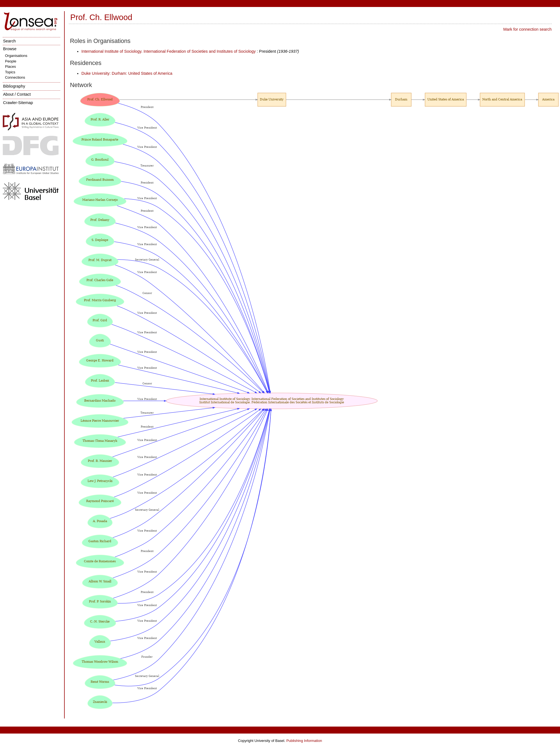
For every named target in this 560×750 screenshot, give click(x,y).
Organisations (16, 56)
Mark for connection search (527, 29)
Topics (10, 72)
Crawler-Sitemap (18, 103)
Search (9, 41)
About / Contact (17, 94)
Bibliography (14, 86)
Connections (15, 77)
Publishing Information (304, 741)
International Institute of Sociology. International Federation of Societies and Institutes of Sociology (169, 51)
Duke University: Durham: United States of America (127, 73)
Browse (10, 49)
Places (10, 67)
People (11, 61)
